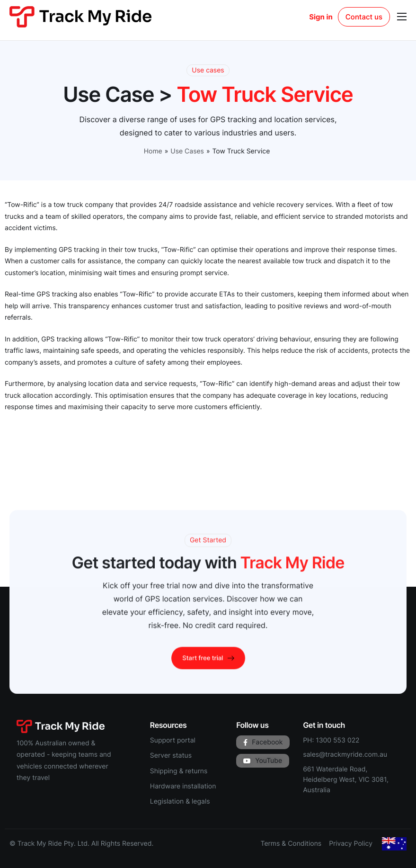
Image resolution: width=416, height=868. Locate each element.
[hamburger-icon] (402, 17)
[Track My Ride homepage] (80, 16)
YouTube (263, 761)
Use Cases (187, 151)
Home (153, 151)
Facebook (263, 742)
